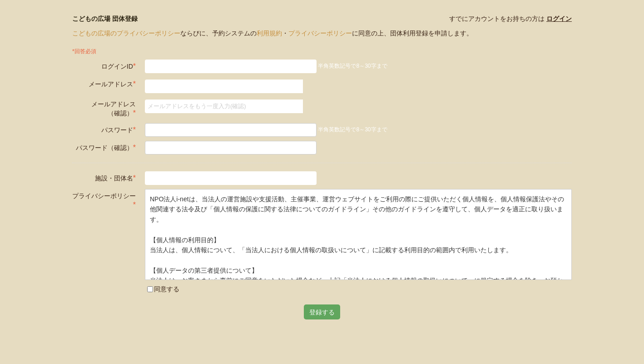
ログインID (119, 66)
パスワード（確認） (106, 147)
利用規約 (269, 33)
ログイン (559, 19)
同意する (163, 289)
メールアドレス (112, 84)
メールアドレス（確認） (114, 109)
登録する (322, 312)
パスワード (119, 130)
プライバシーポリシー (320, 33)
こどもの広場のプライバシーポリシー (126, 33)
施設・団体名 (115, 178)
